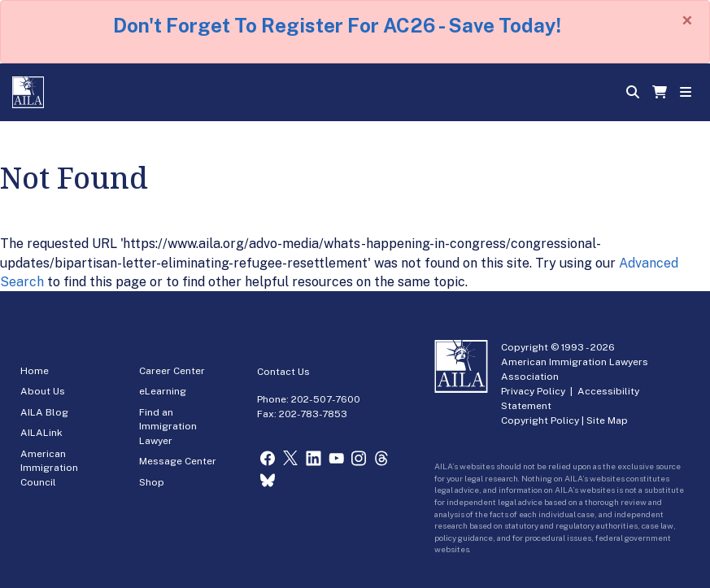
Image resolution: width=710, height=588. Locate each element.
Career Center (172, 371)
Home (35, 371)
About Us (43, 391)
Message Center (178, 461)
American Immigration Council (49, 468)
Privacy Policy (533, 391)
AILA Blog (44, 412)
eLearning (163, 391)
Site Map (607, 420)
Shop (152, 482)
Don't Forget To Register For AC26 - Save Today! (337, 25)
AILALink (41, 433)
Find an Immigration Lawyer (168, 427)
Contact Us (283, 372)
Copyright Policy (540, 420)
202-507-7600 (326, 399)
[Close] (687, 20)
